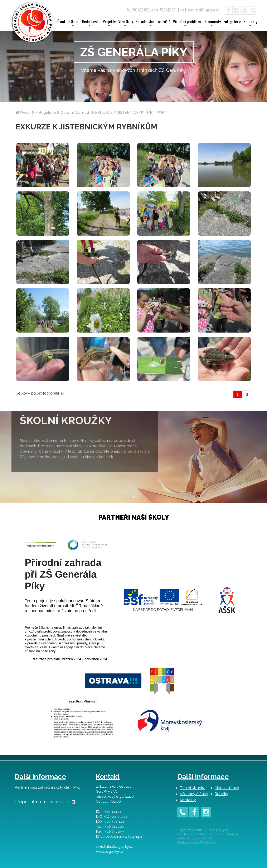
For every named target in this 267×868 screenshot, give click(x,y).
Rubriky (221, 794)
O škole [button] (73, 23)
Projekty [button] (109, 23)
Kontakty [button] (251, 23)
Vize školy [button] (126, 23)
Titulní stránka (193, 788)
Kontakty (188, 800)
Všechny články (194, 794)
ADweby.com (208, 843)
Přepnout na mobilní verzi (45, 802)
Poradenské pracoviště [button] (153, 23)
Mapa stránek (227, 788)
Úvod (61, 22)
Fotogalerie (232, 22)
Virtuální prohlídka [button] (187, 23)
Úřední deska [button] (91, 23)
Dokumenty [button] (212, 23)
